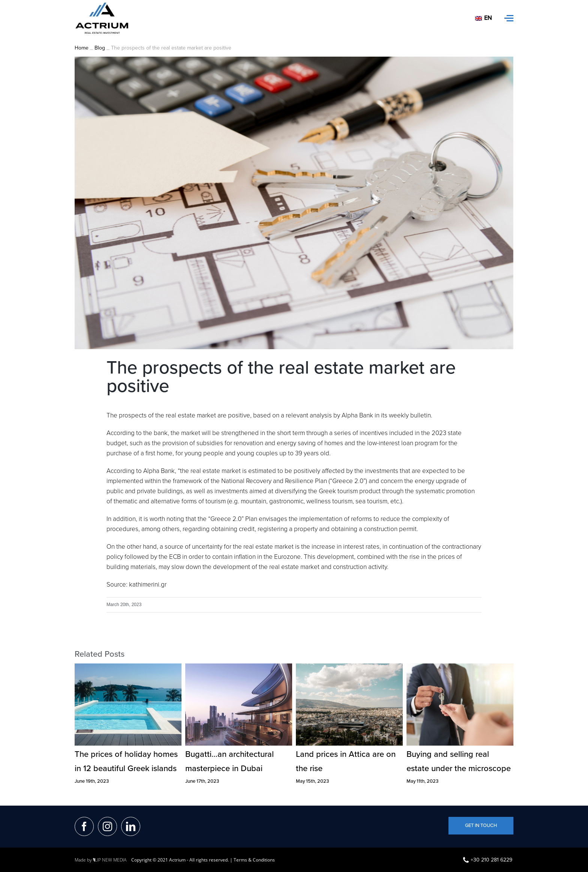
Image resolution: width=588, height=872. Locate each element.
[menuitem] (484, 18)
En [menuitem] (488, 18)
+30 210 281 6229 (488, 861)
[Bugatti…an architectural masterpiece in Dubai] (239, 668)
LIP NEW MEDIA (110, 861)
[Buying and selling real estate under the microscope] (460, 668)
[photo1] (294, 204)
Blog (100, 49)
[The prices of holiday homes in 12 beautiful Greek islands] (128, 668)
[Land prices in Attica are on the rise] (349, 668)
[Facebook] (84, 828)
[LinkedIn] (131, 828)
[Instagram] (107, 828)
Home (82, 49)
